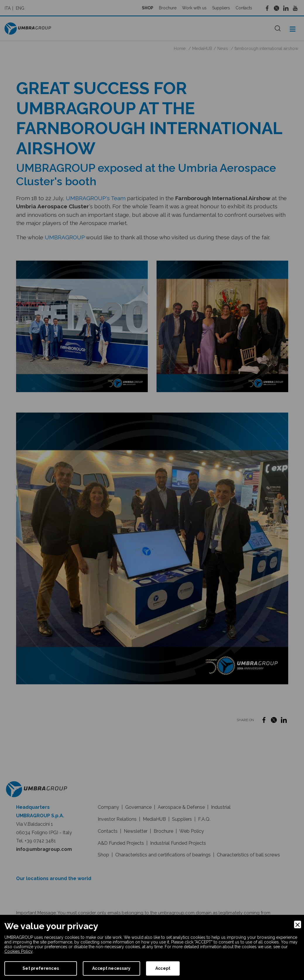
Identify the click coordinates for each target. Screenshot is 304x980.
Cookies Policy (18, 951)
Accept (163, 968)
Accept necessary (111, 968)
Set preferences (41, 968)
